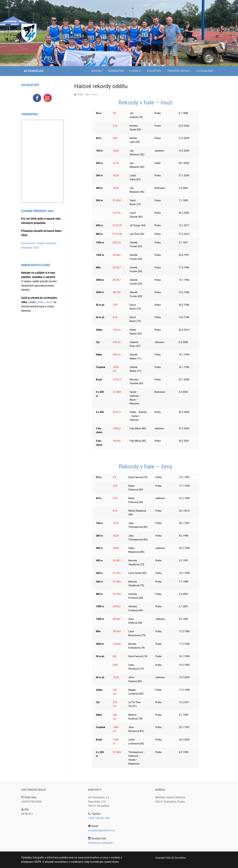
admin (79, 95)
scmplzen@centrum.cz (102, 830)
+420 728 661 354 (99, 818)
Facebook (94, 843)
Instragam (107, 843)
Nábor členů (45, 302)
